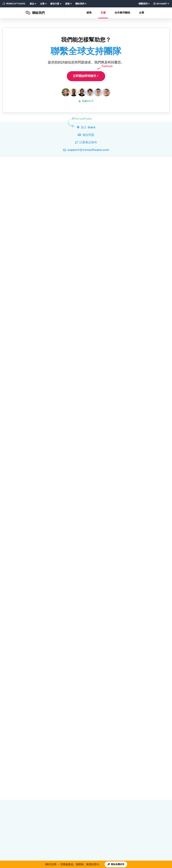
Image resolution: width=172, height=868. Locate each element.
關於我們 (39, 755)
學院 (80, 755)
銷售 (89, 13)
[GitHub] (148, 776)
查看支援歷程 (32, 289)
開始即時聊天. (98, 330)
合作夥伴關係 (122, 13)
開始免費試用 (86, 640)
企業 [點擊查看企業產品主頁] (42, 4)
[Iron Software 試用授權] (116, 864)
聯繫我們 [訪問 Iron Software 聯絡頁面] (143, 4)
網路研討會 (94, 755)
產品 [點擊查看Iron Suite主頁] (32, 4)
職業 (70, 755)
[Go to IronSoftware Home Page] (14, 4)
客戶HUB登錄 (113, 755)
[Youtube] (153, 776)
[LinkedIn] (168, 776)
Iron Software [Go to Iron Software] (10, 742)
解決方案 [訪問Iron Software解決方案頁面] (55, 4)
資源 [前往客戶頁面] (67, 4)
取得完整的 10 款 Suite (49, 640)
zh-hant (160, 4)
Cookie (144, 795)
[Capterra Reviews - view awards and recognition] (99, 766)
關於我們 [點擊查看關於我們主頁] (80, 4)
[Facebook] (163, 776)
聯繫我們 (131, 755)
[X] (158, 776)
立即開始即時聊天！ (89, 74)
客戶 (61, 755)
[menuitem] (33, 4)
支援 (103, 13)
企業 (142, 13)
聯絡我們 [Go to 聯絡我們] (26, 742)
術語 (127, 795)
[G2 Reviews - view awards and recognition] (73, 766)
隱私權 (135, 795)
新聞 (51, 755)
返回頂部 (162, 742)
